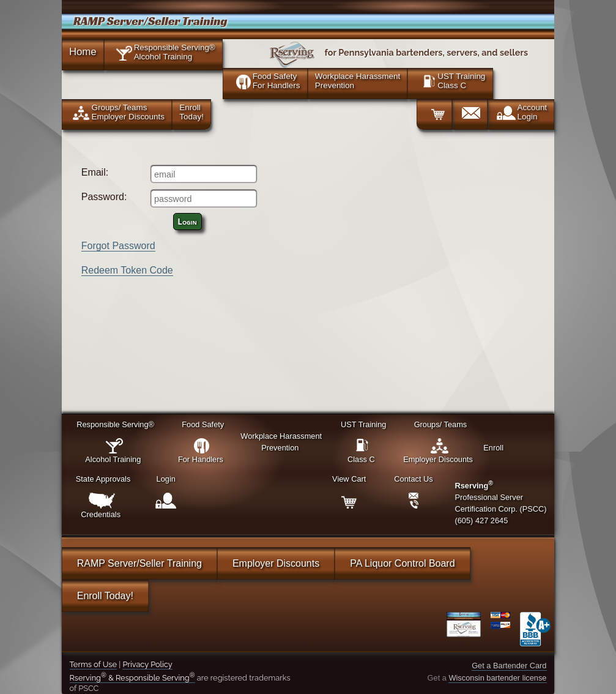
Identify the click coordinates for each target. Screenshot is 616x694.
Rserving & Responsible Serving (132, 678)
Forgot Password (118, 246)
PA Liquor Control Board (402, 563)
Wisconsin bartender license (497, 678)
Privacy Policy (147, 664)
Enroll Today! (105, 596)
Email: (95, 172)
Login (187, 222)
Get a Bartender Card (509, 666)
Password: (104, 197)
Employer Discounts (276, 563)
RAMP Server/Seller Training (139, 563)
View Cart (349, 479)
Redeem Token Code (127, 270)
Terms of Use (94, 664)
